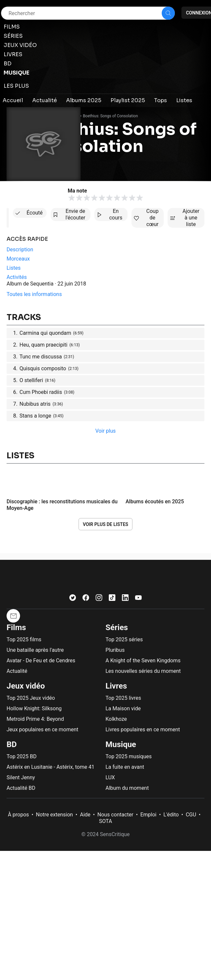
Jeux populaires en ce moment (42, 729)
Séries (117, 627)
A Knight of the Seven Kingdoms (143, 661)
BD (12, 744)
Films (16, 627)
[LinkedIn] (125, 599)
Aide (85, 815)
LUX (110, 777)
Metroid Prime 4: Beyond (35, 719)
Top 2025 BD (22, 756)
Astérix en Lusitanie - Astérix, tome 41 (50, 767)
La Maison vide (123, 708)
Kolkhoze (116, 719)
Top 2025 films (24, 639)
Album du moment (127, 788)
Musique (121, 744)
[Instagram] (99, 599)
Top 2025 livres (123, 698)
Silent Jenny (21, 777)
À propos (18, 815)
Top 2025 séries (124, 639)
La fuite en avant (125, 767)
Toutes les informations (34, 294)
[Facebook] (86, 599)
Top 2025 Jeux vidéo (31, 698)
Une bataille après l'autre (35, 650)
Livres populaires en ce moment (143, 729)
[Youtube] (138, 599)
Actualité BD (21, 788)
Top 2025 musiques (129, 756)
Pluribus (115, 650)
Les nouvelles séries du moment (143, 671)
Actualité (17, 671)
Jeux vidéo (26, 686)
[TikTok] (112, 599)
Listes (21, 456)
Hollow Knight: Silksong (34, 708)
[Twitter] (73, 599)
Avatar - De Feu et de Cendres (41, 661)
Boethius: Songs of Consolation (110, 116)
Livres (116, 686)
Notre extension (54, 815)
